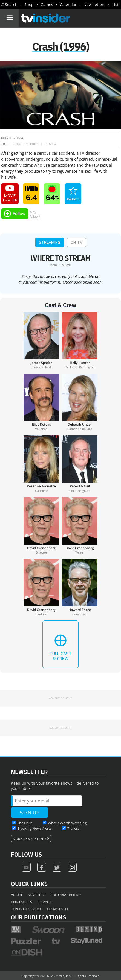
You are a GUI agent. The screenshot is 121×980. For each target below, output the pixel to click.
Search (11, 5)
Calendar (68, 5)
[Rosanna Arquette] (41, 464)
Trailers (73, 828)
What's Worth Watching (67, 823)
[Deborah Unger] (80, 402)
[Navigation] (9, 18)
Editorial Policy (66, 895)
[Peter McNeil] (80, 464)
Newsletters (94, 5)
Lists (116, 5)
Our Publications (38, 917)
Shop (29, 5)
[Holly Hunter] (80, 340)
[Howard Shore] (80, 587)
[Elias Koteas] (41, 402)
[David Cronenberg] (41, 526)
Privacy (44, 902)
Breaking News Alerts (34, 828)
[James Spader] (41, 340)
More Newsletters (30, 839)
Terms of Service (26, 909)
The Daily (25, 823)
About (17, 895)
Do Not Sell (58, 909)
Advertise (37, 895)
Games (47, 5)
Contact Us (21, 902)
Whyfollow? (35, 214)
